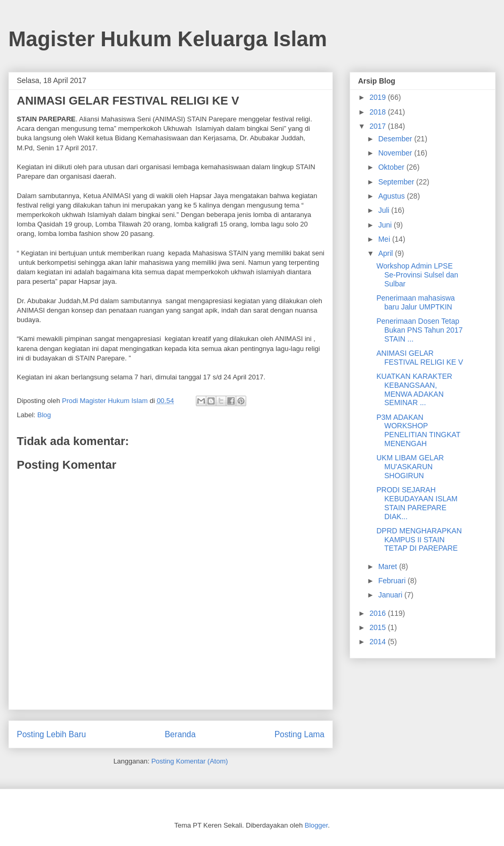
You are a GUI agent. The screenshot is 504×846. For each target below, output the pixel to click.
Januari (391, 595)
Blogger (316, 825)
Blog (44, 415)
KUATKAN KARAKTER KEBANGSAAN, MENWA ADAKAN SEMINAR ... (414, 389)
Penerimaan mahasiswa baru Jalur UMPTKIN (416, 302)
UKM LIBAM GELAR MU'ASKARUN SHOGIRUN (410, 467)
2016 (379, 613)
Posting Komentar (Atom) (190, 761)
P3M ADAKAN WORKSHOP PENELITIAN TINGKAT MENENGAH (418, 430)
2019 (379, 97)
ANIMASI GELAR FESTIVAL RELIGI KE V (420, 358)
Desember (396, 139)
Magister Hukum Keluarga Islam (168, 39)
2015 (379, 627)
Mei (385, 239)
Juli (385, 210)
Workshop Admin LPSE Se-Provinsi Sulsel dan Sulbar (417, 275)
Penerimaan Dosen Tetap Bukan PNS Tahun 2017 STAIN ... (419, 330)
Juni (386, 225)
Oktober (392, 167)
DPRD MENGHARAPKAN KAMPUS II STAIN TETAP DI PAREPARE (419, 540)
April (386, 253)
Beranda (180, 734)
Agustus (392, 196)
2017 (379, 126)
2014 (379, 642)
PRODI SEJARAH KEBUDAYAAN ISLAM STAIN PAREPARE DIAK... (417, 503)
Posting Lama (300, 734)
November (396, 153)
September (397, 182)
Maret (388, 566)
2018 (379, 112)
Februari (393, 581)
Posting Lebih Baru (51, 734)
